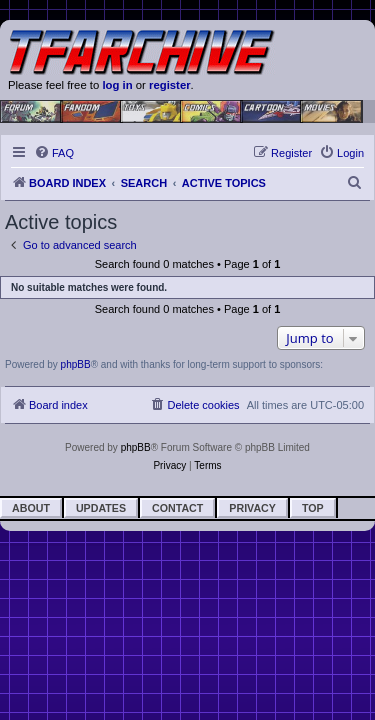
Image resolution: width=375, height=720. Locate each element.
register (170, 85)
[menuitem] (54, 153)
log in (117, 85)
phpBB (76, 364)
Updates (101, 508)
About (31, 508)
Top (313, 508)
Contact (177, 508)
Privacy (252, 508)
